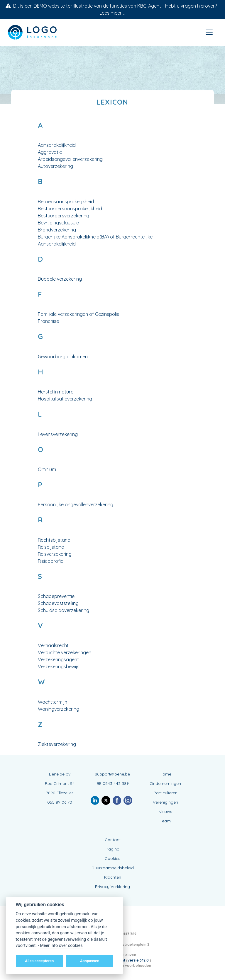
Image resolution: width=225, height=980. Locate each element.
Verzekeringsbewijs (59, 667)
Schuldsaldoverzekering (64, 610)
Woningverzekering (59, 709)
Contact (113, 840)
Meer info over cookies (61, 946)
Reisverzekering (55, 554)
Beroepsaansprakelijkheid (66, 202)
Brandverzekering (57, 230)
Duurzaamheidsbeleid (113, 868)
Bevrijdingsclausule (58, 223)
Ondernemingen (165, 783)
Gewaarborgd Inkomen (63, 357)
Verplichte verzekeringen (65, 652)
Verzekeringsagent (58, 659)
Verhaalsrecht (53, 645)
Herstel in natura (56, 392)
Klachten (113, 877)
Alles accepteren (39, 961)
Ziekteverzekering (57, 744)
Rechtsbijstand (54, 540)
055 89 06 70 (60, 802)
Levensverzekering (58, 434)
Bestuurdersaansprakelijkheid (70, 209)
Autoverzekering (55, 166)
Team (165, 821)
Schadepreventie (56, 596)
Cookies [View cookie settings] (112, 858)
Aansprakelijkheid (57, 145)
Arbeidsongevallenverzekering (70, 159)
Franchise (48, 321)
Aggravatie (50, 152)
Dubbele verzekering (60, 279)
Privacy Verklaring (112, 887)
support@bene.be (112, 774)
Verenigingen (165, 802)
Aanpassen (90, 961)
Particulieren (165, 793)
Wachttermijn (53, 702)
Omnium (47, 469)
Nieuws (165, 812)
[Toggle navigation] (209, 32)
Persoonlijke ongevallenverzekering (76, 505)
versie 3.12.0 (139, 960)
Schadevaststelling (58, 603)
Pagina (112, 849)
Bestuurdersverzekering (64, 216)
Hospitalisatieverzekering (65, 399)
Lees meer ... (112, 13)
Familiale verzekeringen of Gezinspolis (78, 314)
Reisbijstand (51, 547)
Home (165, 774)
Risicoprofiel (51, 561)
